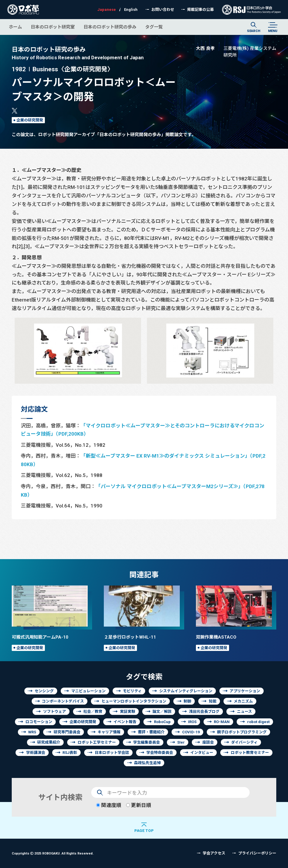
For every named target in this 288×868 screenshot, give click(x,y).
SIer (181, 742)
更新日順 (139, 805)
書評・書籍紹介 (151, 732)
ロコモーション (39, 722)
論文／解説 (162, 712)
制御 (187, 701)
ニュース (244, 712)
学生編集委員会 (146, 742)
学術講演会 (36, 753)
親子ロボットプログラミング (242, 732)
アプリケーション (245, 691)
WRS (32, 732)
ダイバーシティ (244, 742)
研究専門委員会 (67, 732)
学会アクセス (214, 853)
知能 (213, 701)
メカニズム (243, 701)
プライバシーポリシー (257, 853)
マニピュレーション (88, 691)
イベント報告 (125, 722)
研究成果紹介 (49, 742)
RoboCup (162, 722)
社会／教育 (93, 712)
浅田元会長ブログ (204, 712)
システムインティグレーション (186, 691)
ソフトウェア (55, 712)
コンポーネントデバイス (63, 701)
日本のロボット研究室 (53, 27)
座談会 (208, 742)
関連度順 (109, 805)
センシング (44, 691)
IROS (192, 722)
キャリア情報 (109, 732)
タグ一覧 (154, 27)
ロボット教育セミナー (250, 753)
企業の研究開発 (30, 120)
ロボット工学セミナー (97, 742)
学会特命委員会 (160, 753)
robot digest (258, 722)
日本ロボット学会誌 (112, 753)
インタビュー (202, 753)
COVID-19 (191, 732)
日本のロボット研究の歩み (110, 27)
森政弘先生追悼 (147, 763)
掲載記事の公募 (200, 10)
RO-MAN (222, 722)
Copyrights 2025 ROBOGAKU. (53, 853)
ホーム (15, 27)
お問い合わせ (163, 10)
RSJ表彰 (70, 753)
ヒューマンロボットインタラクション (134, 701)
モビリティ (132, 691)
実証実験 (128, 712)
